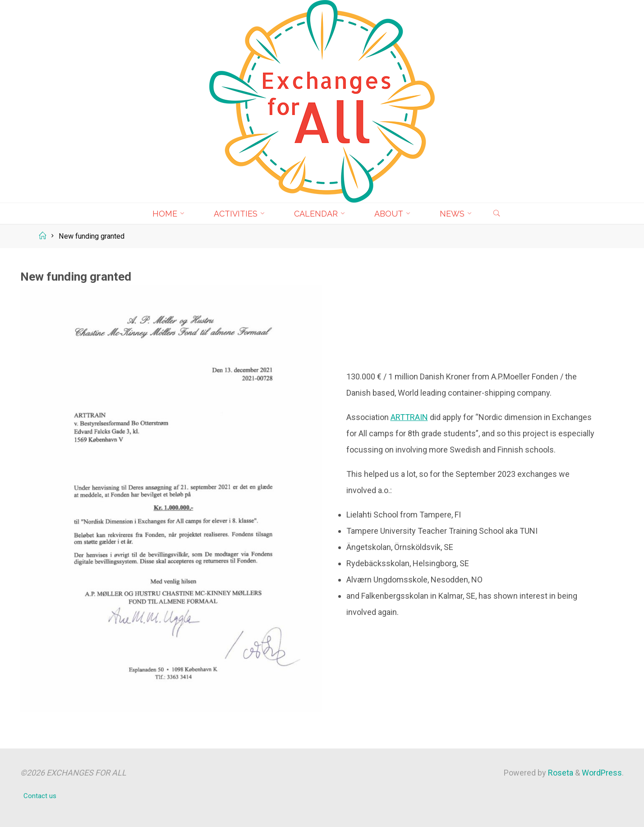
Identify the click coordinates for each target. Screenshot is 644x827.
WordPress (602, 773)
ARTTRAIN (409, 417)
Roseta (560, 773)
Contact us (40, 796)
